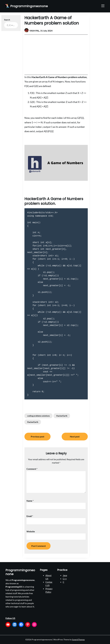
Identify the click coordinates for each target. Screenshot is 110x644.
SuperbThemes (78, 640)
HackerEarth (62, 416)
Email (30, 516)
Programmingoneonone (29, 6)
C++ (65, 579)
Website (31, 531)
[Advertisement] (56, 55)
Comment (32, 469)
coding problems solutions (38, 416)
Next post (75, 436)
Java (65, 575)
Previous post (37, 436)
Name (30, 501)
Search (7, 20)
